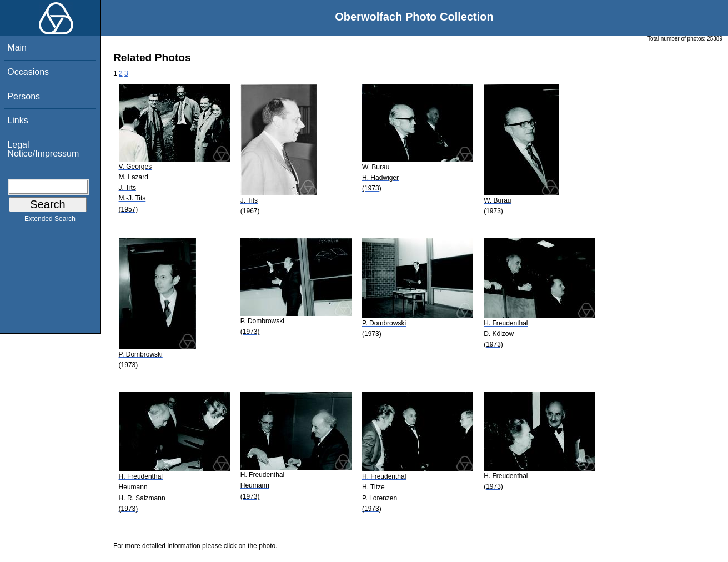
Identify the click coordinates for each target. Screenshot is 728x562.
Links (17, 120)
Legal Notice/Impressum (43, 149)
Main (17, 47)
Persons (24, 96)
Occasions (28, 72)
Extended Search (50, 221)
